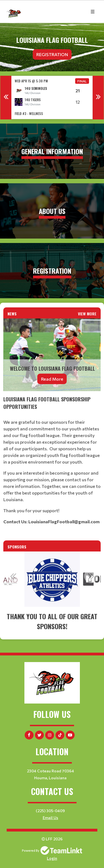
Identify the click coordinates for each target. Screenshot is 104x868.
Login (52, 858)
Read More (52, 379)
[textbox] (52, 460)
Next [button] (98, 98)
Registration (52, 54)
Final (82, 81)
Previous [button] (6, 98)
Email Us (50, 818)
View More (87, 314)
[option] (52, 97)
